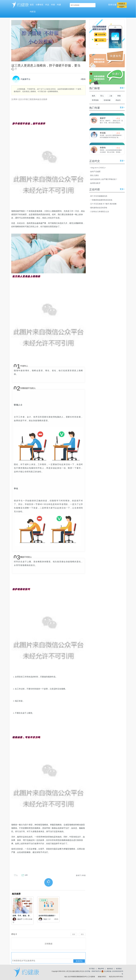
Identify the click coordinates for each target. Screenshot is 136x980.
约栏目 (33, 12)
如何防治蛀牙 (95, 183)
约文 (47, 5)
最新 (74, 934)
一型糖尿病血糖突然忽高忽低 (101, 200)
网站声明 (101, 969)
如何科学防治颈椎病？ (47, 916)
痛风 (94, 96)
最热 (82, 934)
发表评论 (79, 961)
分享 (26, 875)
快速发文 (122, 4)
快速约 (122, 7)
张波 (45, 919)
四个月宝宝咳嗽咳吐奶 (99, 196)
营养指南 (95, 100)
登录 (110, 5)
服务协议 (110, 969)
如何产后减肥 (95, 172)
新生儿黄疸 (94, 175)
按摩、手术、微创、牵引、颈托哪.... (26, 916)
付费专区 (40, 5)
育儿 (102, 96)
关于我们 (92, 969)
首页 (32, 5)
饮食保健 (107, 100)
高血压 (118, 100)
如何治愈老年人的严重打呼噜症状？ (104, 179)
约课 (59, 5)
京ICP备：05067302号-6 (93, 971)
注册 (114, 5)
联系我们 (119, 969)
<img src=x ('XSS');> (98, 168)
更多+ (122, 88)
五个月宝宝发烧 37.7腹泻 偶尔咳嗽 (103, 204)
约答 (53, 5)
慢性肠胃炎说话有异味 (99, 208)
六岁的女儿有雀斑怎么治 (100, 212)
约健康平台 (21, 79)
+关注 (118, 118)
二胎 (110, 96)
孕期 (119, 96)
